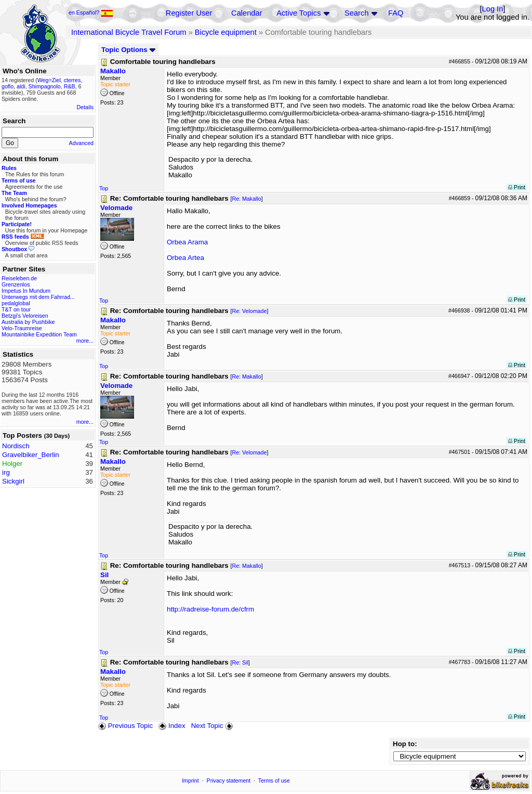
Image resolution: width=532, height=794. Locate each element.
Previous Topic (125, 726)
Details (85, 107)
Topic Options (129, 50)
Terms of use (274, 780)
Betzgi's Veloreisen (25, 316)
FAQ (396, 13)
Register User (189, 13)
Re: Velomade (249, 311)
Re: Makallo (246, 199)
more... (85, 341)
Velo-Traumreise (22, 328)
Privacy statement (229, 780)
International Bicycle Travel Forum (129, 32)
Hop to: (405, 744)
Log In (493, 9)
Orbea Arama (187, 242)
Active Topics (298, 13)
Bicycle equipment (226, 32)
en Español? (91, 12)
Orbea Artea (185, 258)
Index (172, 726)
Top (104, 188)
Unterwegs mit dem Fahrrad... (38, 297)
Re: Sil (240, 662)
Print (517, 187)
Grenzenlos (16, 284)
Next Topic (213, 726)
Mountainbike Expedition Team (39, 334)
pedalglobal (16, 303)
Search (356, 13)
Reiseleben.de (19, 278)
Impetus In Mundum (26, 291)
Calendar (247, 13)
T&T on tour (16, 309)
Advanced (81, 143)
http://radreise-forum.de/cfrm (210, 609)
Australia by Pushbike (28, 322)
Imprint (190, 780)
